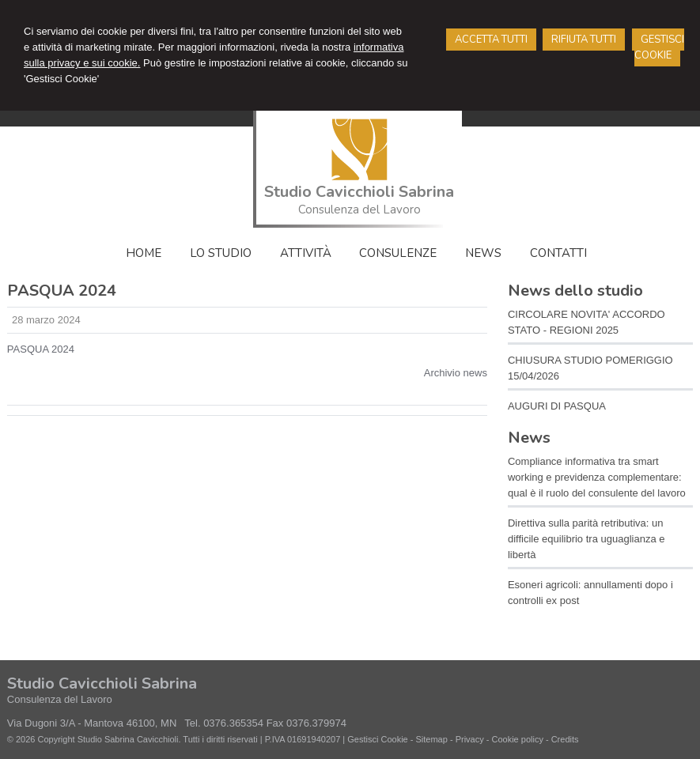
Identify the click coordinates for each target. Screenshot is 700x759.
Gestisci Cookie (377, 739)
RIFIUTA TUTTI (584, 40)
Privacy (470, 739)
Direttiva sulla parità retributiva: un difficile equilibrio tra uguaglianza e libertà (586, 539)
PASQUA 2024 (41, 349)
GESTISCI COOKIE (659, 47)
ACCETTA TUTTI (491, 40)
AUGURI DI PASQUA (557, 406)
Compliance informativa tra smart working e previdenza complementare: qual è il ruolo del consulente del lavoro (597, 477)
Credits (565, 739)
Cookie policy (517, 739)
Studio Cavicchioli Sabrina (359, 192)
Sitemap (431, 739)
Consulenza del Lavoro (359, 210)
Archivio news (456, 373)
